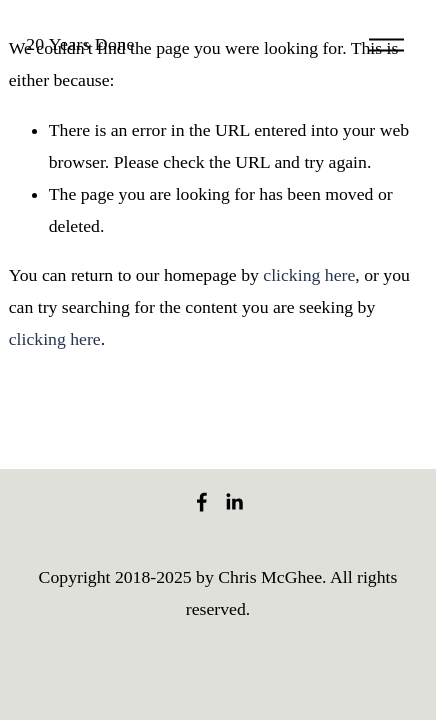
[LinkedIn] (234, 502)
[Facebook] (202, 502)
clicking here (309, 275)
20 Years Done (80, 44)
